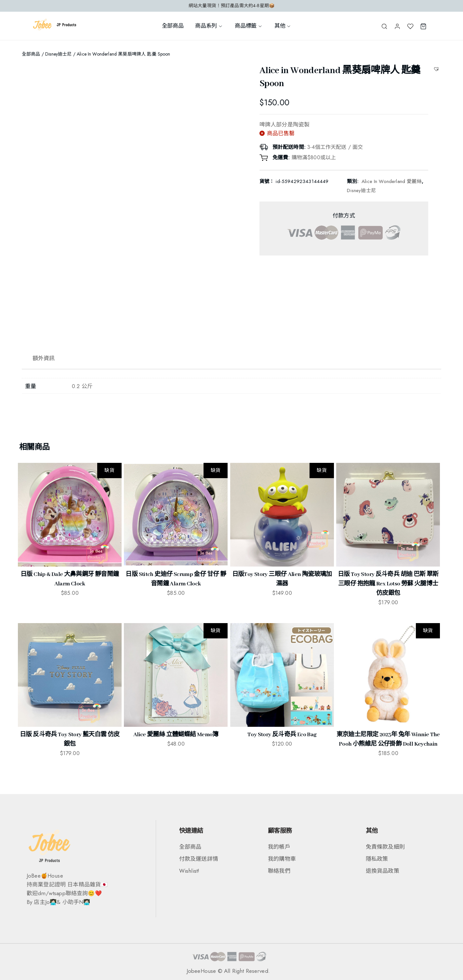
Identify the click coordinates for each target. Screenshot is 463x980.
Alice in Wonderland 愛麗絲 (392, 181)
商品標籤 (249, 26)
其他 (283, 26)
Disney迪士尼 (58, 54)
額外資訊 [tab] (44, 358)
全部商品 (173, 26)
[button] (437, 69)
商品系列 (209, 26)
